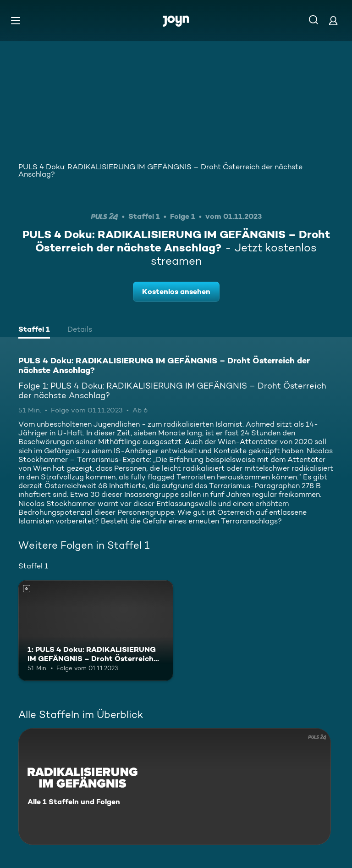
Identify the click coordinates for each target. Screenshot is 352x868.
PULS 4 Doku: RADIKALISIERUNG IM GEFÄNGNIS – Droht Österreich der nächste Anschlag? (160, 170)
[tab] (34, 330)
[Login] (333, 20)
